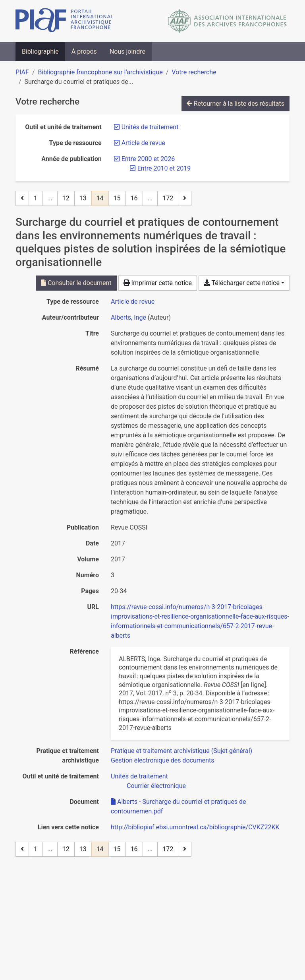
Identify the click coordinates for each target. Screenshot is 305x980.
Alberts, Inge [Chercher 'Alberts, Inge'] (128, 317)
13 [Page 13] (83, 198)
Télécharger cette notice (242, 283)
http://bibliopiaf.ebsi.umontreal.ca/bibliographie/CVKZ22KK (195, 827)
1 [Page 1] (36, 198)
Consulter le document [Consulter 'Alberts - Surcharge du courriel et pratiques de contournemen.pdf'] (76, 283)
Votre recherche (194, 72)
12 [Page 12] (66, 198)
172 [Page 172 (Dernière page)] (168, 198)
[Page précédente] (22, 198)
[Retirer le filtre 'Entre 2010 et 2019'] (164, 168)
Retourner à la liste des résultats (236, 104)
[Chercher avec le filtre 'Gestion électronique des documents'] (163, 760)
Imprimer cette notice (158, 283)
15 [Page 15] (117, 198)
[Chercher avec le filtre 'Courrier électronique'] (156, 786)
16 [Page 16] (134, 198)
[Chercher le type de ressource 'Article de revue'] (133, 302)
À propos (84, 51)
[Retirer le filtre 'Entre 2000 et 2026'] (148, 159)
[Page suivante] (185, 198)
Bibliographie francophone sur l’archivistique (100, 72)
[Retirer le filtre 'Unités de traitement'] (150, 127)
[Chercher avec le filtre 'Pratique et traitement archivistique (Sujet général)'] (181, 751)
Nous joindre (127, 51)
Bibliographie (40, 51)
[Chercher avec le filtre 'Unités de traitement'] (139, 776)
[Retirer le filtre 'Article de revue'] (143, 143)
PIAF (22, 72)
